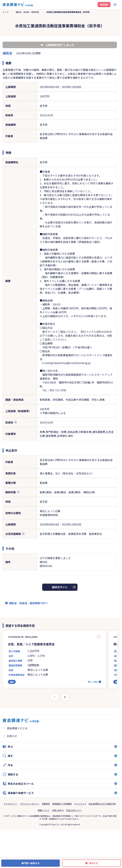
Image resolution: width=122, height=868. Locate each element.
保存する (93, 863)
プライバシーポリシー (30, 804)
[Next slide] (65, 697)
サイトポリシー (11, 804)
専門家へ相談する (30, 863)
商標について (44, 810)
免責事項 (46, 804)
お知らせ (12, 736)
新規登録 (104, 4)
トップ (6, 12)
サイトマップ (80, 804)
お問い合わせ (58, 810)
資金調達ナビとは (17, 728)
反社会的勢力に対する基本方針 (102, 804)
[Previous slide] (55, 697)
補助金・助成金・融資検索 (27, 12)
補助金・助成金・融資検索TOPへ (29, 603)
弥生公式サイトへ (74, 810)
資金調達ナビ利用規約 (62, 804)
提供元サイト (60, 587)
